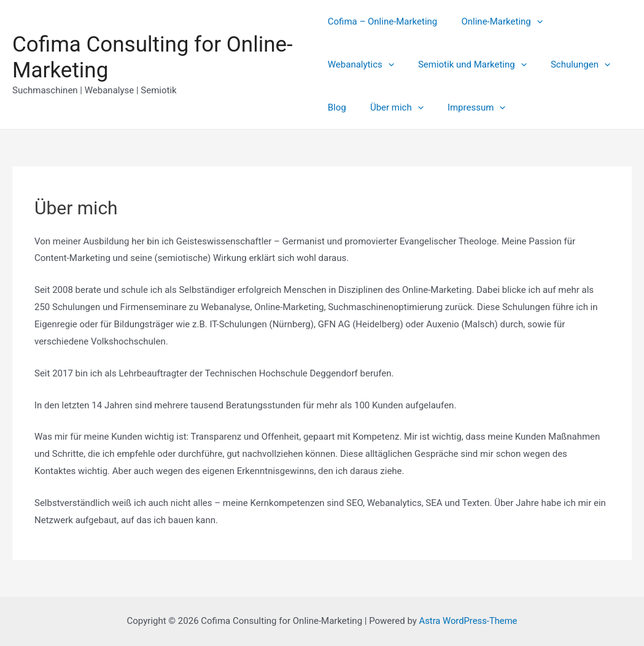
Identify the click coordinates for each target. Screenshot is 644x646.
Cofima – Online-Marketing (383, 21)
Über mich (355, 107)
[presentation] (531, 21)
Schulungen (485, 64)
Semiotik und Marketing (382, 64)
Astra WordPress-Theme (468, 621)
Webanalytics (589, 21)
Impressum (429, 107)
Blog (542, 64)
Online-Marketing (496, 21)
